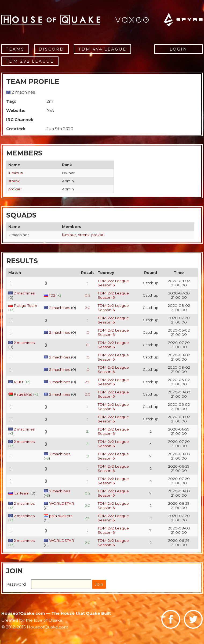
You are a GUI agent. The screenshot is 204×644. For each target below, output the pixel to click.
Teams (15, 49)
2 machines (24, 293)
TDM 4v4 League (102, 49)
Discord (51, 49)
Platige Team (25, 305)
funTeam (21, 493)
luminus (15, 173)
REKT (19, 382)
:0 (88, 332)
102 (52, 295)
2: (88, 431)
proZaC (15, 189)
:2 (88, 456)
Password (16, 584)
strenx (14, 181)
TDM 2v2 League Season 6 (113, 283)
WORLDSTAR (62, 503)
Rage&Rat (23, 394)
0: (88, 345)
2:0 (88, 308)
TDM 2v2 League (30, 61)
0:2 (88, 295)
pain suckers (61, 516)
